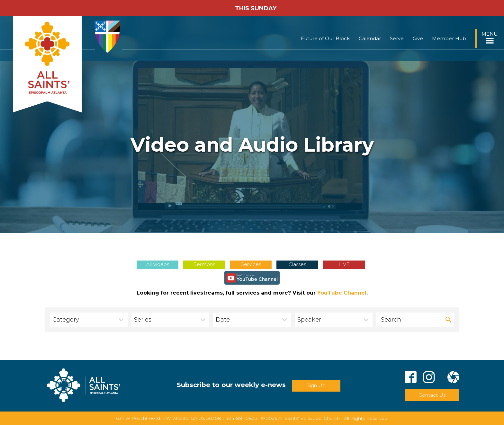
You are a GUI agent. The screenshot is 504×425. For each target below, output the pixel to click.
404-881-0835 (241, 418)
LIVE (344, 264)
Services (251, 264)
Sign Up (316, 385)
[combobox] (89, 320)
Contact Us (432, 395)
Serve (397, 38)
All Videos (158, 264)
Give (418, 38)
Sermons (204, 264)
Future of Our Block (325, 38)
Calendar (370, 38)
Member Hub (449, 38)
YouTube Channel (342, 293)
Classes (297, 264)
